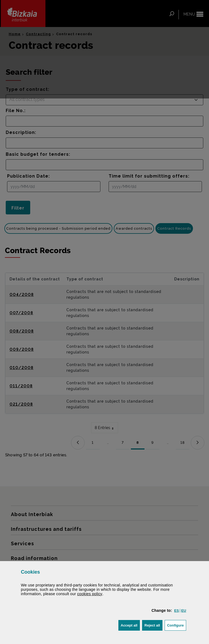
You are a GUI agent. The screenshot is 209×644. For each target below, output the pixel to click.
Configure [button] (177, 625)
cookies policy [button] (90, 594)
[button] (177, 611)
